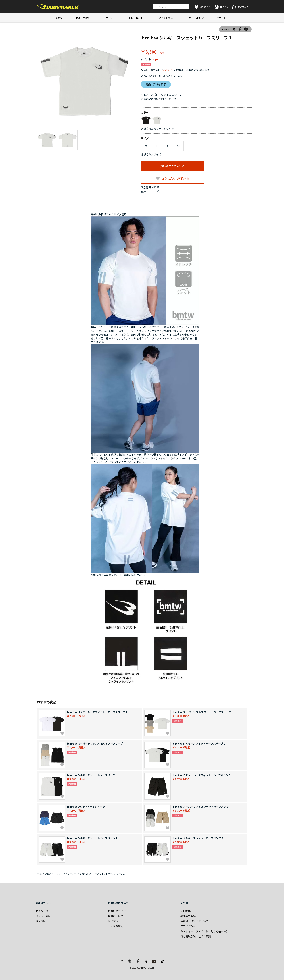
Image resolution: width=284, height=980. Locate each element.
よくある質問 (116, 926)
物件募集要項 (188, 916)
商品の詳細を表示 (156, 84)
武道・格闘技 (83, 18)
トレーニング (136, 18)
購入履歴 (41, 921)
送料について (116, 916)
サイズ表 (113, 921)
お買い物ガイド (117, 911)
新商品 (59, 18)
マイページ (42, 911)
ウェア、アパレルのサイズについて (161, 95)
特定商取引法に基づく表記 (196, 936)
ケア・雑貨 (195, 18)
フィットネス (166, 18)
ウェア (109, 18)
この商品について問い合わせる (159, 99)
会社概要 (185, 911)
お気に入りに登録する (176, 178)
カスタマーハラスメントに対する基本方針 (204, 931)
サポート (221, 18)
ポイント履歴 (43, 916)
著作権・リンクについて (194, 921)
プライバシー (188, 926)
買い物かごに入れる (173, 166)
